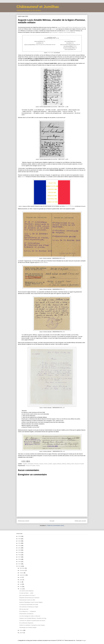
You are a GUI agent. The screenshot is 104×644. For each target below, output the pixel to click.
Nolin (73, 464)
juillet (21, 580)
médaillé (67, 31)
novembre (22, 570)
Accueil (52, 521)
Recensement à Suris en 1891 (27, 600)
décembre (22, 568)
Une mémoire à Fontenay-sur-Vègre (29, 607)
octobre (22, 573)
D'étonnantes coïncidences (26, 614)
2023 (20, 543)
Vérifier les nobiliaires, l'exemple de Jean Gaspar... (32, 625)
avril (21, 587)
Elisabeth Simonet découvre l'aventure (29, 598)
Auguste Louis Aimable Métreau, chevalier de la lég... (33, 618)
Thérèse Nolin (72, 27)
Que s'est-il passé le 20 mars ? (27, 595)
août (21, 577)
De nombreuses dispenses (26, 623)
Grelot (46, 464)
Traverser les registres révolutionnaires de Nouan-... (33, 621)
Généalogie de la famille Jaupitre (28, 627)
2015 (20, 562)
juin (21, 582)
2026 (20, 536)
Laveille (50, 464)
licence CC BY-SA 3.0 (70, 206)
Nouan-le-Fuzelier (81, 27)
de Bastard (31, 464)
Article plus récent (24, 521)
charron (23, 177)
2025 (20, 539)
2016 (20, 559)
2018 (20, 555)
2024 (20, 541)
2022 (20, 546)
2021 (20, 548)
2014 (20, 564)
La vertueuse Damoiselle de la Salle (29, 605)
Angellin (25, 464)
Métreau (59, 464)
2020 (20, 550)
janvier (22, 633)
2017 (20, 557)
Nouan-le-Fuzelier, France (33, 466)
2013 (20, 566)
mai (21, 584)
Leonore (54, 29)
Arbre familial (51, 53)
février (21, 630)
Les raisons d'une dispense (26, 591)
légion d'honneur (53, 32)
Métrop (69, 464)
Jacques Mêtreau (62, 27)
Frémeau (36, 464)
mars (21, 589)
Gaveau (41, 464)
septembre (23, 575)
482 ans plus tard (24, 609)
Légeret (55, 464)
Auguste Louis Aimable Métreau (67, 32)
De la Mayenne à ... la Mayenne (28, 611)
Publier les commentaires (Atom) (56, 525)
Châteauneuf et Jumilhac (38, 7)
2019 (20, 552)
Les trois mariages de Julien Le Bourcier (30, 616)
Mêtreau (64, 464)
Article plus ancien (80, 521)
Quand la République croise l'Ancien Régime (31, 602)
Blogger (84, 640)
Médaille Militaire (43, 262)
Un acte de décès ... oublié (26, 593)
